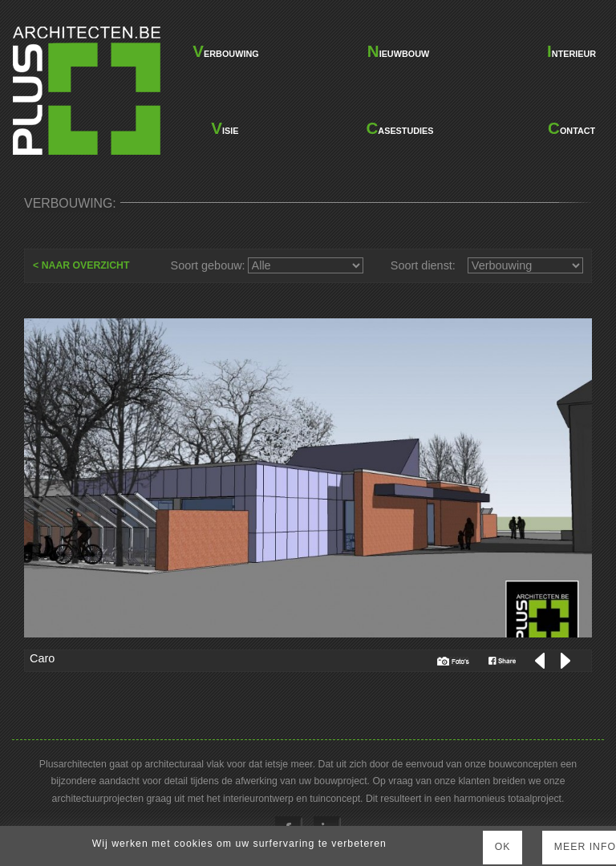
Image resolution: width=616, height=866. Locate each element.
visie (225, 128)
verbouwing (225, 51)
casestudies (399, 128)
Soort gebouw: (208, 265)
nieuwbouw (398, 51)
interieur (571, 51)
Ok (503, 847)
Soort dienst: (423, 265)
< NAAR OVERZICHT (81, 265)
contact (571, 128)
